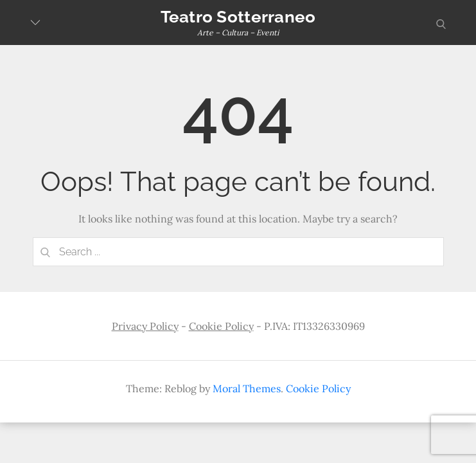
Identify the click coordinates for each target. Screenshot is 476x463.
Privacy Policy (145, 326)
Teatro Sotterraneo (238, 17)
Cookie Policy (221, 326)
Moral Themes (247, 388)
